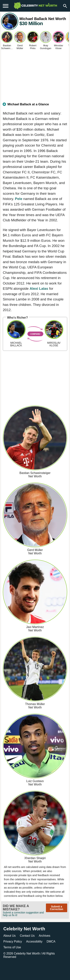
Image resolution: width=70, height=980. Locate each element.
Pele (19, 199)
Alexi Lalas (39, 289)
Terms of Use (12, 947)
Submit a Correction (57, 908)
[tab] (35, 106)
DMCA (51, 941)
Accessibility (34, 941)
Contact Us (27, 936)
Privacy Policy (13, 941)
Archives (45, 936)
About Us (10, 936)
